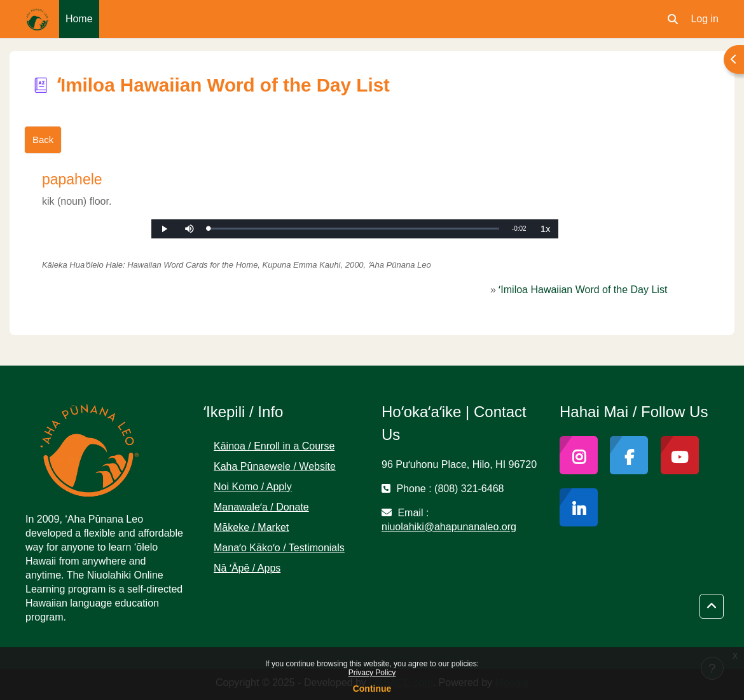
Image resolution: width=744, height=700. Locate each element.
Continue (372, 689)
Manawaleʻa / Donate (261, 507)
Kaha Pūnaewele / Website (275, 466)
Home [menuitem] (79, 19)
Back (43, 140)
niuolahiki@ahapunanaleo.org (449, 527)
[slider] (354, 229)
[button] (673, 19)
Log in (705, 19)
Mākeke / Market (251, 527)
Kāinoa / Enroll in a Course (274, 446)
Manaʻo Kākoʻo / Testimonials (279, 548)
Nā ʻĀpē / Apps (247, 568)
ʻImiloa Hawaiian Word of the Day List (583, 290)
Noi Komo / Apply (253, 487)
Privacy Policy (372, 673)
